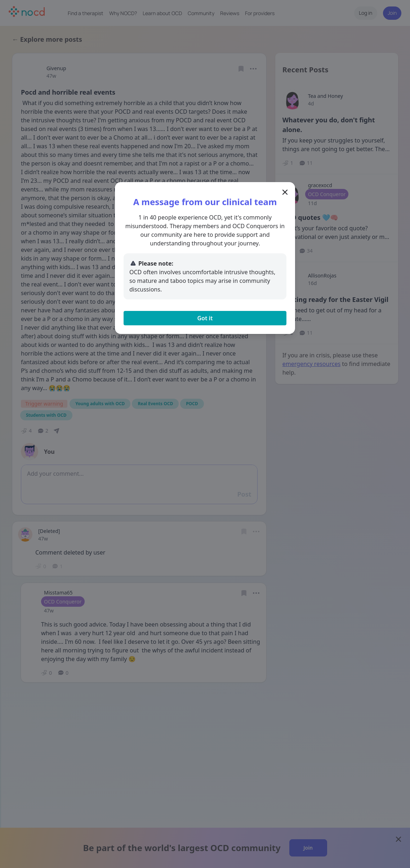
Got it (205, 318)
